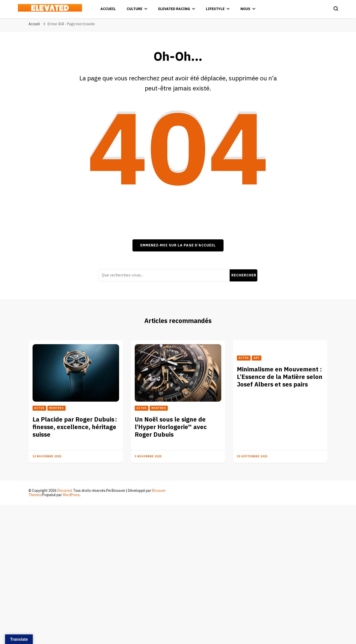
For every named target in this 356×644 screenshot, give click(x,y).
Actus (39, 408)
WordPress (71, 495)
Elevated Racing (174, 9)
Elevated (64, 491)
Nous (245, 9)
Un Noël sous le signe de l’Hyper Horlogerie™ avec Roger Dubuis (171, 427)
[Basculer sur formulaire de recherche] (336, 9)
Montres (57, 408)
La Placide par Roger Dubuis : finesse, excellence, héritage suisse (75, 427)
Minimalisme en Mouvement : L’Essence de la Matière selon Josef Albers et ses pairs (280, 377)
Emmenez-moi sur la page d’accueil (178, 245)
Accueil (108, 9)
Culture (134, 9)
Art (257, 358)
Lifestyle (215, 9)
